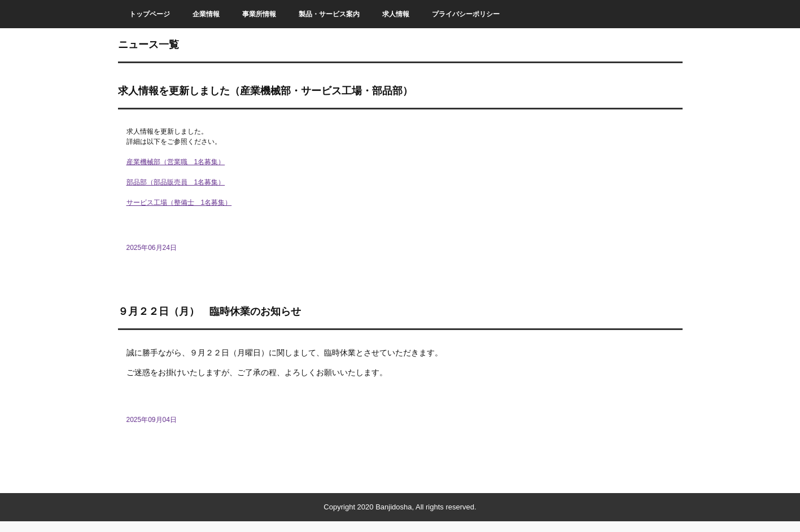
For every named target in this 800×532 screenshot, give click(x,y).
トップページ (150, 14)
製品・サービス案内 (329, 14)
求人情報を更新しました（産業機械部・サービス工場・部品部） (265, 91)
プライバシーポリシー (466, 14)
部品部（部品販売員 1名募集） (176, 182)
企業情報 (206, 14)
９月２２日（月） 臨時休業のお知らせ (209, 311)
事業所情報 (259, 14)
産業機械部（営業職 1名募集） (176, 162)
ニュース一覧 (148, 45)
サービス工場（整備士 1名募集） (179, 203)
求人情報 (396, 14)
